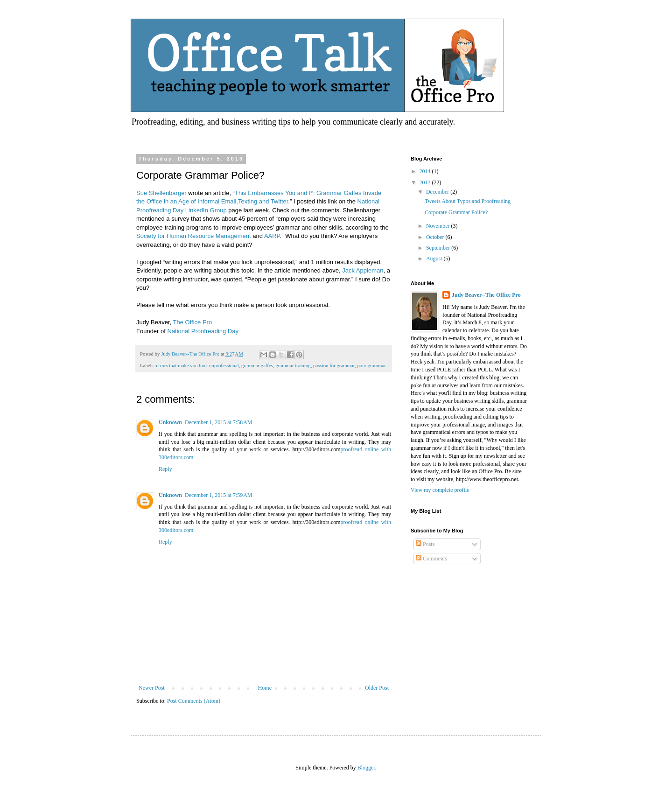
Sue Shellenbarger (161, 193)
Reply (165, 469)
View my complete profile (440, 490)
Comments (431, 559)
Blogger (366, 768)
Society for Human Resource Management (194, 236)
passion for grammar (334, 365)
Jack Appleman (363, 270)
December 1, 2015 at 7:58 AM (218, 422)
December (438, 192)
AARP (272, 236)
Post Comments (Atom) (194, 701)
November (439, 226)
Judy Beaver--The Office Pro (486, 295)
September (439, 248)
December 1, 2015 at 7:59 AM (218, 495)
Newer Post (152, 688)
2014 (426, 171)
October (436, 237)
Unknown (170, 422)
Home (265, 688)
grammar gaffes (257, 365)
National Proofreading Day (203, 331)
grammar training (293, 365)
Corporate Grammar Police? (456, 212)
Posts (425, 544)
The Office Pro (193, 322)
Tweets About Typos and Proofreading (468, 201)
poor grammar (371, 365)
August (435, 259)
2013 (426, 182)
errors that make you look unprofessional (197, 365)
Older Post (377, 688)
